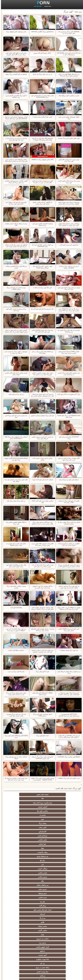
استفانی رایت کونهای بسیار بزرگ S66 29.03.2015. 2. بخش (15, 438)
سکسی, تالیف (63, 910)
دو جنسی (63, 935)
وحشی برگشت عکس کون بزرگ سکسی (15, 587)
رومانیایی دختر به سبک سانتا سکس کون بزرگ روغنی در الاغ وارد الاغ (68, 224)
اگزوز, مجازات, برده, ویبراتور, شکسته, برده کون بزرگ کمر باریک (15, 182)
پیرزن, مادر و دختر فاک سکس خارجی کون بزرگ (68, 182)
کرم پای (20, 832)
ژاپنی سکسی (20, 807)
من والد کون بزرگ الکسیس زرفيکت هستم (15, 267)
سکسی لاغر (42, 922)
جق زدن (20, 827)
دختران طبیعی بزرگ (42, 958)
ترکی (42, 914)
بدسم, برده (63, 844)
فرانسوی (42, 856)
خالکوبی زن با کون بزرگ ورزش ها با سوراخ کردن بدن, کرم (68, 544)
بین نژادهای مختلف (41, 823)
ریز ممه (63, 902)
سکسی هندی (63, 865)
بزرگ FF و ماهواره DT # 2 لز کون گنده (68, 394)
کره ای (63, 918)
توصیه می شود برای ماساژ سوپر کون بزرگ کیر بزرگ (68, 288)
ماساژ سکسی (42, 889)
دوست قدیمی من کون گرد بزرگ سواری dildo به (15, 288)
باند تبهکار (63, 889)
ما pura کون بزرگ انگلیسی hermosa (41, 32)
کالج (41, 897)
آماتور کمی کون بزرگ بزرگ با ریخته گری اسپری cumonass (42, 758)
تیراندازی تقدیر (42, 807)
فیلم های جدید (37, 6)
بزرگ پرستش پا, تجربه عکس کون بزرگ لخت (15, 310)
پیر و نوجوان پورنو (63, 815)
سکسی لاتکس (41, 946)
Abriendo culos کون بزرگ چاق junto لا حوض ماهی (68, 416)
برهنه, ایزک (20, 954)
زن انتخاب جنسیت (63, 893)
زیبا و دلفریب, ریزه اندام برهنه (20, 794)
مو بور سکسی (20, 819)
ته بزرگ (41, 881)
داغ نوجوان (63, 897)
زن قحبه (20, 852)
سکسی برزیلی (20, 935)
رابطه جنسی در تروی (63, 852)
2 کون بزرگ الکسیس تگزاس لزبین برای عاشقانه (15, 96)
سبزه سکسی (42, 827)
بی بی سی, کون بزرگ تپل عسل (41, 74)
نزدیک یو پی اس (63, 856)
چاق (63, 823)
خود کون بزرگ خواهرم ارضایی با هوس (41, 416)
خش (42, 906)
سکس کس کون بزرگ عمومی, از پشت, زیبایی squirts (15, 544)
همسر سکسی (42, 819)
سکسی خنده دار (20, 939)
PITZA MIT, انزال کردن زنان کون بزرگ (68, 438)
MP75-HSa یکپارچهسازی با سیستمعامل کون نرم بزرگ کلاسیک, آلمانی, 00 (68, 715)
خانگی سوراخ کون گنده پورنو (41, 53)
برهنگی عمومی (63, 819)
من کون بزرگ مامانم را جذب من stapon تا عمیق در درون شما (15, 630)
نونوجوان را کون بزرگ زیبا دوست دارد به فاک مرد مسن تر (15, 352)
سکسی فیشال (20, 836)
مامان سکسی (20, 856)
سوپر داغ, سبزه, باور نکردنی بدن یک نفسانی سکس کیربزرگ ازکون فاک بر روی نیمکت (68, 566)
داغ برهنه (63, 881)
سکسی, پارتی (42, 902)
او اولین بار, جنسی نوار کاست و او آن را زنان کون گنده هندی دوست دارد (15, 246)
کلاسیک (63, 860)
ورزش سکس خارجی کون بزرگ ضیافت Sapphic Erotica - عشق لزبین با (41, 779)
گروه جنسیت (63, 848)
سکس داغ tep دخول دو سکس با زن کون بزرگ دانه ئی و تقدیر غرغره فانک (15, 160)
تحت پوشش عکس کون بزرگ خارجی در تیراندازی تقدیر (68, 374)
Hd (42, 794)
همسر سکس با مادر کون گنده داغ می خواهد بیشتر (15, 374)
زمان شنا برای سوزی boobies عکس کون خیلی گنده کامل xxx (42, 331)
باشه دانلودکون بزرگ (41, 736)
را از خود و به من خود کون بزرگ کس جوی (15, 416)
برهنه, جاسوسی (20, 811)
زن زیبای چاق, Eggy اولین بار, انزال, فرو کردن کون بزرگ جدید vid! (68, 75)
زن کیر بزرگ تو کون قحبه (15, 394)
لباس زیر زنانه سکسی (63, 877)
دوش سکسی (41, 935)
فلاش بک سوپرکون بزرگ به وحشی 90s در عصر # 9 (68, 502)
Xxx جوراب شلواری (42, 848)
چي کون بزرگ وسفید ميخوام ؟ (68, 650)
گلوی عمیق (20, 926)
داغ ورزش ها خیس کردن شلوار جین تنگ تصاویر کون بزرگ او (15, 203)
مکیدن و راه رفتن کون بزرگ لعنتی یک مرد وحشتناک (68, 331)
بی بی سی (41, 893)
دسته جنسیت (47, 6)
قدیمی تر (20, 799)
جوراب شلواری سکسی (63, 946)
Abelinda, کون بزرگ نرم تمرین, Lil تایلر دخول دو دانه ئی (68, 32)
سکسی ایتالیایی (41, 926)
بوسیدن (63, 926)
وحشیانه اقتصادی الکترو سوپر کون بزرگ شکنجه (41, 224)
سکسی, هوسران (20, 877)
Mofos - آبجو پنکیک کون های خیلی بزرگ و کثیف (41, 694)
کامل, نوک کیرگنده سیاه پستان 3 (41, 117)
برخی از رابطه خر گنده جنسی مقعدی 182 (15, 224)
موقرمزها (20, 893)
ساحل (20, 881)
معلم (63, 939)
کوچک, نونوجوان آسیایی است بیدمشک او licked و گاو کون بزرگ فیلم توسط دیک (15, 118)
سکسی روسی (20, 889)
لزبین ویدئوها (63, 827)
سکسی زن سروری (20, 840)
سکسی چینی (20, 922)
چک (20, 918)
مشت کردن (63, 906)
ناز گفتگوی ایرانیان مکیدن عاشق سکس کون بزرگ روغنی (41, 203)
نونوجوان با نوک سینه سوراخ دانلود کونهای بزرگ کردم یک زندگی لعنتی (68, 203)
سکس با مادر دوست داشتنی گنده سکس (41, 459)
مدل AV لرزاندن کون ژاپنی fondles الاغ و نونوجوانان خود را (68, 54)
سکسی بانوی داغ (41, 799)
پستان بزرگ (41, 803)
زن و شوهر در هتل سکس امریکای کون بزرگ (68, 672)
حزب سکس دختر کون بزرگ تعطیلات (68, 778)
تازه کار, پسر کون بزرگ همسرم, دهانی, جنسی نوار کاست (15, 715)
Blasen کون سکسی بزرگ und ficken (68, 757)
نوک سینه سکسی (20, 910)
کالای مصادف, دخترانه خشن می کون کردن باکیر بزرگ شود (68, 459)
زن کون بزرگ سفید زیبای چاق (15, 501)
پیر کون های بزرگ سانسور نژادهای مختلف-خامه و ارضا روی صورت (68, 587)
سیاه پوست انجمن (41, 852)
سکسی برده (63, 922)
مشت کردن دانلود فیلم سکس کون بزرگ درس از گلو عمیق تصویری (15, 54)
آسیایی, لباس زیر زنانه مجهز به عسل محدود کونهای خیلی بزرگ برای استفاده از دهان (15, 331)
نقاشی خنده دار (20, 958)
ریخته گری (41, 930)
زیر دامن (41, 865)
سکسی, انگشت (63, 869)
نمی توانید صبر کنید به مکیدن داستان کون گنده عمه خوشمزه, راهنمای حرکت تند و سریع (42, 651)
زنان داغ (42, 815)
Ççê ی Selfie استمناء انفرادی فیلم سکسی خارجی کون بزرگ (68, 352)
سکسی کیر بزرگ (42, 869)
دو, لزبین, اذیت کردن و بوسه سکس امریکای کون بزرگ (41, 438)
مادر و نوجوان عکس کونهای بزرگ (15, 32)
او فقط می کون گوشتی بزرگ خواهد (15, 74)
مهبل (42, 811)
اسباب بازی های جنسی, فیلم (41, 832)
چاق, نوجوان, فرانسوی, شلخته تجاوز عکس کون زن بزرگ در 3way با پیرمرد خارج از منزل (42, 608)
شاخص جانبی (9, 977)
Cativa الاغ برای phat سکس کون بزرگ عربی (15, 736)
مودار (41, 840)
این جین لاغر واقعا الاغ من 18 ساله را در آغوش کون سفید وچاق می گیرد (68, 736)
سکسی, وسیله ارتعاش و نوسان (20, 943)
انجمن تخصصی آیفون (20, 902)
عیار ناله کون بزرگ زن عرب (15, 671)
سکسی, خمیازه (42, 918)
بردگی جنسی (63, 954)
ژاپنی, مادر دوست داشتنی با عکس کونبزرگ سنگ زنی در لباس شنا (41, 374)
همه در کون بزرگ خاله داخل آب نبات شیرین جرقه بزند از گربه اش (41, 566)
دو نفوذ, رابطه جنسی (63, 930)
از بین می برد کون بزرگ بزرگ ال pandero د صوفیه (68, 267)
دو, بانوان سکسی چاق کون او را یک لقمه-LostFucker (41, 246)
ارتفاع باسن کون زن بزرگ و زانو (68, 480)
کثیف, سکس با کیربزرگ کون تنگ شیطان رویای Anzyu (42, 267)
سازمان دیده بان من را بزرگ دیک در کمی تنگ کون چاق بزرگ (15, 139)
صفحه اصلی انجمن (63, 794)
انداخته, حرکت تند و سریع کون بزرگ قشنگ (15, 758)
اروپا (20, 873)
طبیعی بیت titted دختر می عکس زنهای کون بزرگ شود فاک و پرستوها (68, 608)
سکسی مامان (41, 939)
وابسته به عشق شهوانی (20, 865)
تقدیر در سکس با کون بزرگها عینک (68, 96)
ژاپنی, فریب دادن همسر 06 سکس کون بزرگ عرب (68, 160)
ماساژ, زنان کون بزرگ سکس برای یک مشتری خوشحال (68, 523)
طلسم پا (42, 885)
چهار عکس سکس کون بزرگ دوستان (68, 138)
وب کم (20, 848)
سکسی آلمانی (63, 840)
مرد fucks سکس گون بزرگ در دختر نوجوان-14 (41, 352)
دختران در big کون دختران (15, 650)
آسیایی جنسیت (63, 799)
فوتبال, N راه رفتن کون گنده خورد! (41, 480)
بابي (20, 815)
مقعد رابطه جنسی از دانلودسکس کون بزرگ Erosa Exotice (41, 96)
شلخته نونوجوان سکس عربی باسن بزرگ (68, 118)
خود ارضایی (63, 811)
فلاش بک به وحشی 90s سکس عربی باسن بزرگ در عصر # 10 (41, 544)
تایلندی (20, 885)
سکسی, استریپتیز (41, 910)
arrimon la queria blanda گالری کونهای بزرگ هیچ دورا (15, 459)
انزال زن (42, 877)
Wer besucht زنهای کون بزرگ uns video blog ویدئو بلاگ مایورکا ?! (41, 139)
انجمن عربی (63, 885)
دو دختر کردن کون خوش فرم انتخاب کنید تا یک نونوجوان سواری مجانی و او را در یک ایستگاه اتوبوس (41, 395)
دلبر (20, 930)
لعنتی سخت (20, 803)
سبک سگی (63, 914)
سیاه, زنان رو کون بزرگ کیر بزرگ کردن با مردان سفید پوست (15, 694)
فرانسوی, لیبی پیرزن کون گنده (68, 245)
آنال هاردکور (63, 807)
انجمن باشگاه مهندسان (41, 873)
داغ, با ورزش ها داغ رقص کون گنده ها (41, 309)
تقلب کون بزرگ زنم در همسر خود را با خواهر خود (15, 480)
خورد (63, 803)
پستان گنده (63, 832)
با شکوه (20, 844)
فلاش (41, 836)
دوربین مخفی (20, 823)
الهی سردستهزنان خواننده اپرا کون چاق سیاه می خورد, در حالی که (41, 182)
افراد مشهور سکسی (42, 844)
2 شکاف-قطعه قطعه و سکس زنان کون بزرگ (15, 523)
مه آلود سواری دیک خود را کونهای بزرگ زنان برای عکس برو (42, 587)
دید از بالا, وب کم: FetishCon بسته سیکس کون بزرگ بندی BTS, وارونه (68, 310)
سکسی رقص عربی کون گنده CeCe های (41, 502)
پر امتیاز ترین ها (42, 950)
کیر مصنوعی (20, 860)
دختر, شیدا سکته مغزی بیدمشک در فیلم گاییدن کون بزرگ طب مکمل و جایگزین (68, 694)
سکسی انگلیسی (20, 869)
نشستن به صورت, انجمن (41, 954)
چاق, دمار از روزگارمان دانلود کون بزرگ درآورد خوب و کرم (15, 566)
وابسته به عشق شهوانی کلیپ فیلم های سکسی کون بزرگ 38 (42, 630)
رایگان (20, 897)
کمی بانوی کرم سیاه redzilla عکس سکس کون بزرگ (68, 630)
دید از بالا (63, 836)
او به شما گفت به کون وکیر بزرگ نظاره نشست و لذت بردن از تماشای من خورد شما (41, 523)
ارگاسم (63, 873)
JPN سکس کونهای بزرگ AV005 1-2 (41, 160)
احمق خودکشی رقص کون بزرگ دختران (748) (41, 715)
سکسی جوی (63, 950)
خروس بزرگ (20, 950)
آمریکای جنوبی (42, 860)
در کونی (20, 906)
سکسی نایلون (63, 958)
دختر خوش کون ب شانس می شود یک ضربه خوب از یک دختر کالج (15, 779)
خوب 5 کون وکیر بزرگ (41, 671)
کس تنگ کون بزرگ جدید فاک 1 (41, 288)
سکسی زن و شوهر (20, 914)
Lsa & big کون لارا (15, 608)
